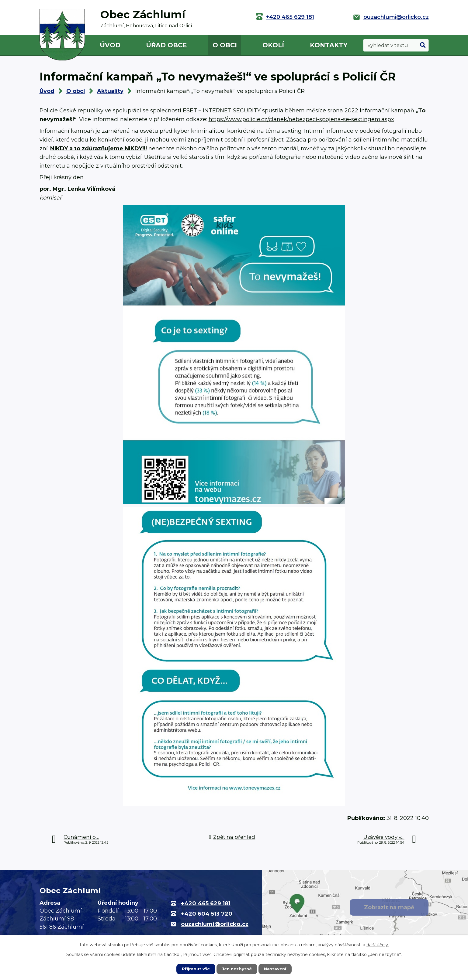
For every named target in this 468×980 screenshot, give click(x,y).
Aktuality (110, 91)
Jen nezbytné (237, 969)
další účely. (378, 944)
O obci (225, 45)
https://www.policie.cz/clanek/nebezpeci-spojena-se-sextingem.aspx (301, 119)
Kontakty (329, 45)
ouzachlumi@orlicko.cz (396, 17)
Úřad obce (166, 45)
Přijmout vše (194, 969)
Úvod (110, 45)
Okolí (273, 45)
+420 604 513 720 (207, 914)
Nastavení (276, 969)
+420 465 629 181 (290, 17)
